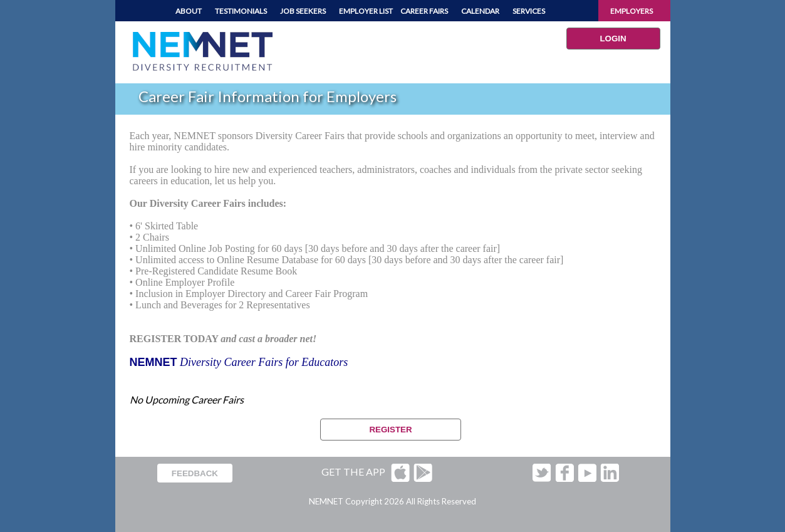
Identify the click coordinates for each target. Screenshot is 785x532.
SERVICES (529, 11)
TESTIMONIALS (241, 11)
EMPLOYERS (632, 11)
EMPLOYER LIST (366, 11)
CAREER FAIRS (424, 11)
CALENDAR (480, 11)
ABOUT (189, 11)
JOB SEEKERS (303, 11)
